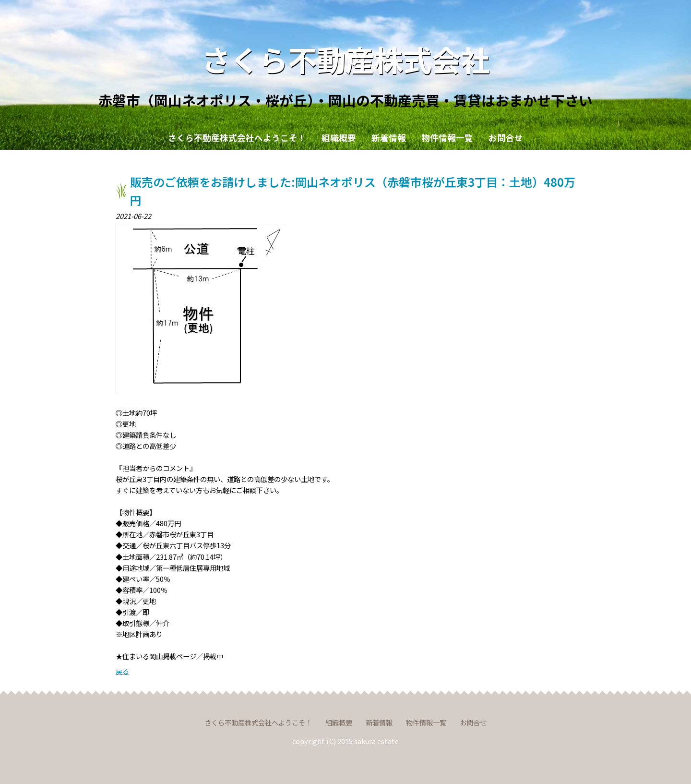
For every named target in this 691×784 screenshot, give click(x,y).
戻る (122, 671)
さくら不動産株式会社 (345, 59)
